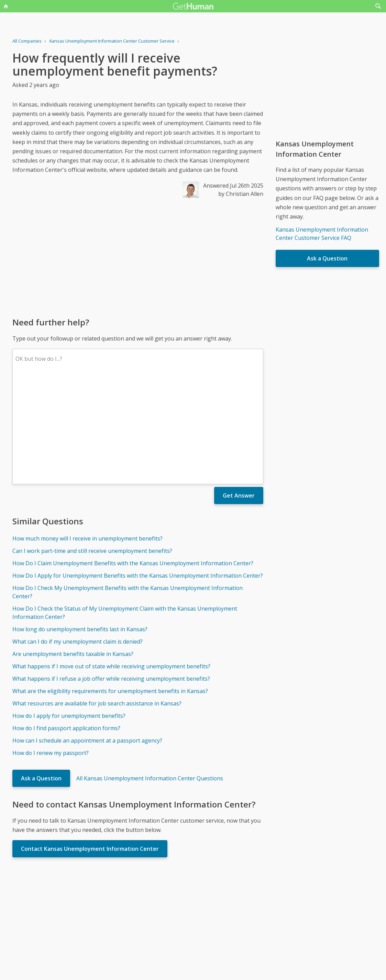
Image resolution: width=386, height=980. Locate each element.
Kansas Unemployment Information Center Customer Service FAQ (322, 234)
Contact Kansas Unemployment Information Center (90, 748)
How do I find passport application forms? (66, 627)
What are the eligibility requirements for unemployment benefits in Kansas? (110, 590)
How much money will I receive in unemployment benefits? (87, 437)
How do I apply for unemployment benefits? (69, 615)
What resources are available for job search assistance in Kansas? (97, 602)
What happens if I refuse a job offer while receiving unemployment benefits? (111, 578)
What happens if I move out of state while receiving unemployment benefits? (111, 565)
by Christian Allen (241, 194)
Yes (208, 909)
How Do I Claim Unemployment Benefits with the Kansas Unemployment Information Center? (133, 462)
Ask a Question (41, 677)
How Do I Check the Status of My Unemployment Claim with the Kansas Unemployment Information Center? (125, 512)
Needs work (233, 909)
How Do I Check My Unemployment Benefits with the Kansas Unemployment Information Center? (128, 491)
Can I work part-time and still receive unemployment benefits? (92, 450)
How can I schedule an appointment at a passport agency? (87, 639)
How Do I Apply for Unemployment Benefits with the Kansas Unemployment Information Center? (138, 475)
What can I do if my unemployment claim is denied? (78, 541)
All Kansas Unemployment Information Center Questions (150, 677)
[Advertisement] (138, 257)
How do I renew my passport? (51, 652)
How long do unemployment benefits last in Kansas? (80, 528)
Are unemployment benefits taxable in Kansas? (73, 553)
